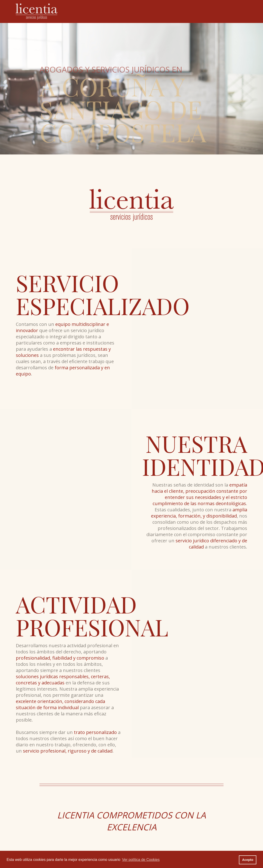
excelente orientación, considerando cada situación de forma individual (60, 704)
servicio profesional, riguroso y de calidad (68, 751)
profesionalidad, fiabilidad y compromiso (60, 658)
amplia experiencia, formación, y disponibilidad (199, 513)
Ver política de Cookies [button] (141, 860)
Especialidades (176, 11)
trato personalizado (95, 732)
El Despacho (131, 11)
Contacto (224, 11)
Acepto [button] (248, 860)
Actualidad (202, 11)
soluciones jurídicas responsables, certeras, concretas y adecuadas (63, 680)
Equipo (153, 11)
